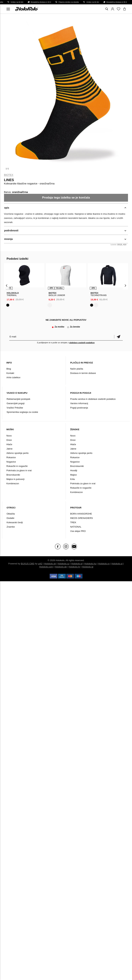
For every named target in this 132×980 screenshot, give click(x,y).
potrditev (118, 337)
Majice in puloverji (15, 479)
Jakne (10, 449)
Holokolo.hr (74, 567)
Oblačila (11, 514)
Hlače (9, 444)
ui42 (40, 564)
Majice (73, 475)
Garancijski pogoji (16, 403)
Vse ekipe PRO (78, 531)
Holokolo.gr (88, 567)
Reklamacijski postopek (18, 399)
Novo (9, 436)
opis (7, 208)
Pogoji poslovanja (79, 408)
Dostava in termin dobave (83, 373)
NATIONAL (76, 527)
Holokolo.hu (90, 564)
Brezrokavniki (13, 475)
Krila (72, 479)
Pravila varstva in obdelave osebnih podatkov (93, 399)
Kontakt (10, 373)
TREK (73, 522)
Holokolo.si (117, 564)
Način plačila (77, 369)
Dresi (9, 440)
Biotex (9, 175)
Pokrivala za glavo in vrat (19, 470)
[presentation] (7, 285)
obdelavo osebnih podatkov (82, 343)
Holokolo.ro (104, 564)
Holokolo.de (61, 567)
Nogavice (11, 462)
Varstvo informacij (79, 403)
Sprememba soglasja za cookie (22, 412)
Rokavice (11, 457)
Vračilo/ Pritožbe (15, 408)
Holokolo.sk (50, 564)
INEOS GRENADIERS (81, 518)
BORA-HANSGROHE (81, 514)
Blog (9, 369)
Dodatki (10, 518)
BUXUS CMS (28, 564)
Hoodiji (74, 470)
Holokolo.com (46, 567)
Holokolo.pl (77, 564)
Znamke (11, 527)
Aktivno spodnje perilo (18, 453)
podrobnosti (11, 230)
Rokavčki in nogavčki (17, 466)
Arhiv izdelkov (13, 377)
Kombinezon (13, 483)
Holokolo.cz (64, 564)
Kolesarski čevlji (15, 522)
